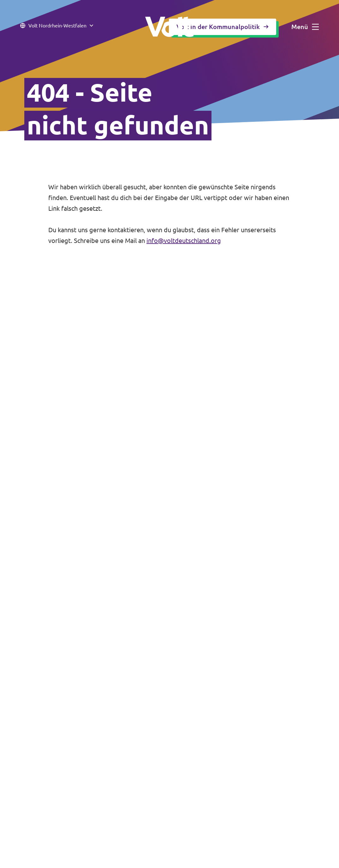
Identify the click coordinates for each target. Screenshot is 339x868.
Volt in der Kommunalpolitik (223, 27)
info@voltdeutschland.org (184, 241)
